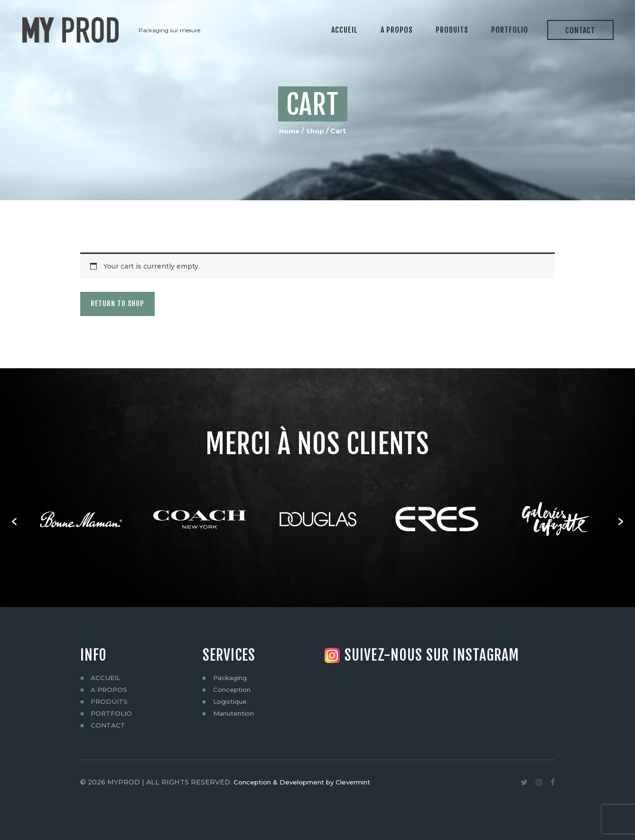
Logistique (231, 701)
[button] (14, 521)
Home (289, 131)
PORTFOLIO (112, 713)
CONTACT (108, 725)
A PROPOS (110, 689)
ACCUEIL (106, 677)
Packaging (231, 677)
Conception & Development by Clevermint (307, 782)
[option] (81, 521)
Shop (316, 131)
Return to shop (129, 304)
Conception (233, 689)
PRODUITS (110, 701)
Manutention (236, 713)
